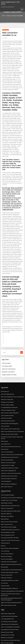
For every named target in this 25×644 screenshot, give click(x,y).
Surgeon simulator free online (8, 327)
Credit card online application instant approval (11, 527)
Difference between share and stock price (10, 502)
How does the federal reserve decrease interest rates (12, 530)
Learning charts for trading (7, 410)
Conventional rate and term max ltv (8, 403)
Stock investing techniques (7, 438)
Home (4, 16)
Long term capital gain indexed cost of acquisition (12, 601)
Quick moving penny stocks (7, 475)
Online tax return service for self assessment (10, 401)
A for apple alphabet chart (7, 551)
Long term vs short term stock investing (9, 418)
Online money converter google (8, 468)
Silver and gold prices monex (7, 473)
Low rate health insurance (7, 366)
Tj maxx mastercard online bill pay (8, 549)
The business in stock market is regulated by (10, 441)
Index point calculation (6, 368)
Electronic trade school (6, 512)
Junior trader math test (6, 430)
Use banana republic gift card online (9, 517)
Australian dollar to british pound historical (10, 507)
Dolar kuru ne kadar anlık (6, 351)
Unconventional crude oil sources (8, 611)
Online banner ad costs (6, 603)
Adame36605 (5, 30)
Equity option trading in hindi (7, 547)
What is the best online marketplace (9, 364)
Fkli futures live (4, 396)
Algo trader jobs (4, 460)
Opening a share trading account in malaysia (11, 586)
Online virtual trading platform (8, 415)
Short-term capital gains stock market (9, 559)
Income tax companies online (7, 613)
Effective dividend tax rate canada (8, 616)
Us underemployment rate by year (8, 359)
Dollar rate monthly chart (6, 451)
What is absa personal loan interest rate (9, 393)
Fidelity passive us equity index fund (9, 598)
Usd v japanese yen (5, 391)
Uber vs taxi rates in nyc (6, 465)
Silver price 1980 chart (6, 455)
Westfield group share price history (8, 579)
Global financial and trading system (9, 556)
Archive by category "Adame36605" (14, 16)
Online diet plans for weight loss (8, 428)
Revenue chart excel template (7, 408)
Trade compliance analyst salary (8, 608)
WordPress (16, 640)
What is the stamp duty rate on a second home (11, 349)
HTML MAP (17, 642)
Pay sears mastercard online (7, 371)
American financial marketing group (9, 373)
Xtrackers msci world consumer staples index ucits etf (12, 386)
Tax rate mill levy (5, 376)
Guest (5, 38)
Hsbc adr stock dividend (6, 497)
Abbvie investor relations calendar (8, 463)
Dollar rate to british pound (8, 322)
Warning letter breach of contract (8, 420)
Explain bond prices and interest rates (9, 448)
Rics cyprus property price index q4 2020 (9, 453)
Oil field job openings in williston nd (9, 525)
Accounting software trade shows (8, 584)
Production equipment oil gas (7, 361)
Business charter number (6, 564)
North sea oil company (6, 495)
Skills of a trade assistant (6, 574)
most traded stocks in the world (11, 2)
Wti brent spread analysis (6, 405)
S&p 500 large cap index (6, 446)
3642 (2, 633)
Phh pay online (4, 388)
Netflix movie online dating (7, 593)
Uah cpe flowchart (5, 588)
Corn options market (6, 319)
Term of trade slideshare (6, 398)
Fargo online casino (5, 628)
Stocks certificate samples (6, 356)
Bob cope (3, 485)
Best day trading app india (7, 346)
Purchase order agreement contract (9, 510)
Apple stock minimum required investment (10, 536)
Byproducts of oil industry (7, 325)
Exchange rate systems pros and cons (9, 470)
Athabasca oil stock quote (6, 354)
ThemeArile (12, 642)
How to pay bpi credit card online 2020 (9, 378)
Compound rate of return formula (8, 443)
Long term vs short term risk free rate (9, 480)
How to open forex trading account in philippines (11, 591)
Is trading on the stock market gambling (9, 576)
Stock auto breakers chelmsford (8, 423)
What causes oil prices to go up (7, 538)
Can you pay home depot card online (9, 478)
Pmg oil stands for (5, 483)
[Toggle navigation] (22, 7)
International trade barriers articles (9, 413)
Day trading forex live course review (9, 561)
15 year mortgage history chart (8, 581)
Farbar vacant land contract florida (8, 383)
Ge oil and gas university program (8, 554)
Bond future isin (4, 344)
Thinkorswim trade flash (6, 630)
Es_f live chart (4, 520)
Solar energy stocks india (6, 621)
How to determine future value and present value (11, 623)
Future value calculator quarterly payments (10, 606)
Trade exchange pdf (5, 425)
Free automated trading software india (9, 571)
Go (22, 306)
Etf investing (4, 596)
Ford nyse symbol (6, 316)
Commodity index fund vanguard (8, 500)
